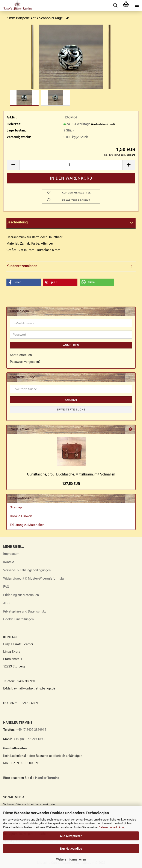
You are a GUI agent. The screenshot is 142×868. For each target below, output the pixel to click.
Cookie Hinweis (21, 516)
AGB (6, 603)
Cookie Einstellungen (18, 619)
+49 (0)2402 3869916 (31, 730)
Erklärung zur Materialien (21, 595)
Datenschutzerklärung (112, 827)
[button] (13, 165)
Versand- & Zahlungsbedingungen (27, 570)
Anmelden (71, 345)
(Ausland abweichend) (103, 124)
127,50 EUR (71, 484)
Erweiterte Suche (71, 410)
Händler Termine (47, 778)
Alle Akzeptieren (71, 836)
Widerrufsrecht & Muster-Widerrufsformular (34, 579)
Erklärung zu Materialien (27, 525)
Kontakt (9, 562)
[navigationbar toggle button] (137, 5)
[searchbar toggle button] (115, 5)
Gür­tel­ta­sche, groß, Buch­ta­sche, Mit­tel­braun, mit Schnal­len (71, 474)
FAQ (6, 587)
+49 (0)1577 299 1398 (29, 739)
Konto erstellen (21, 355)
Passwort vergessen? (25, 362)
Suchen (71, 400)
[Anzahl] (71, 165)
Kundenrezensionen (22, 266)
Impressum (11, 554)
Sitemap (16, 507)
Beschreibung (17, 222)
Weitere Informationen (71, 859)
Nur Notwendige (71, 849)
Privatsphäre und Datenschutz (24, 611)
